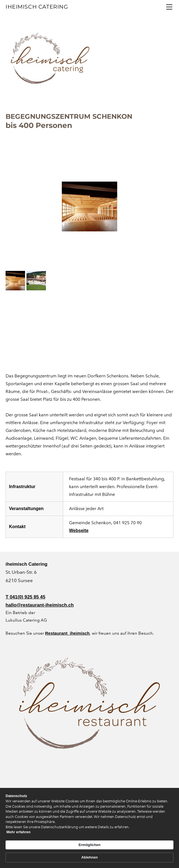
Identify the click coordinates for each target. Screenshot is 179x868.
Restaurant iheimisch (67, 633)
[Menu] (169, 7)
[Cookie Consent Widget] (89, 826)
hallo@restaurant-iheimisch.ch (40, 605)
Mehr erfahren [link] (30, 860)
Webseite (79, 531)
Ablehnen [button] (148, 826)
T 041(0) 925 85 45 (25, 597)
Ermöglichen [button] (112, 826)
